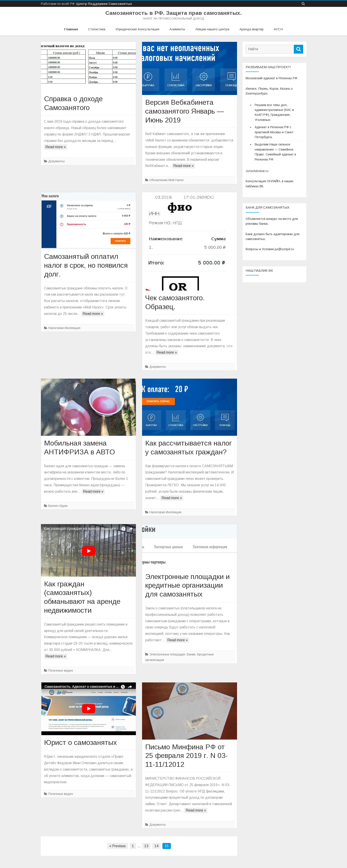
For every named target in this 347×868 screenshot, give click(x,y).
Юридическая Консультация (137, 29)
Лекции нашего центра (212, 29)
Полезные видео (61, 670)
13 (146, 846)
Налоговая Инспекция (64, 328)
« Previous (118, 846)
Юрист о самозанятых (80, 742)
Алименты (177, 29)
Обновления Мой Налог (167, 180)
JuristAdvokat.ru (257, 171)
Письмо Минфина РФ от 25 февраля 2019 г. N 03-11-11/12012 (186, 756)
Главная (71, 29)
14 (156, 846)
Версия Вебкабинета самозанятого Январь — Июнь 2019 (185, 111)
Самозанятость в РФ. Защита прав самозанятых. (173, 13)
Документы (56, 161)
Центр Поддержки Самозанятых (104, 4)
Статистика (97, 29)
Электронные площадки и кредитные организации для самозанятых (187, 585)
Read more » (56, 147)
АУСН (278, 29)
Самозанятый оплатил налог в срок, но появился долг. (86, 265)
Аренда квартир (252, 29)
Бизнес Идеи (58, 506)
